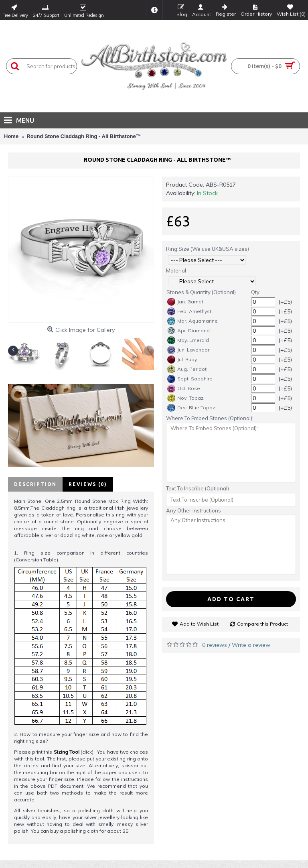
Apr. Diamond (188, 331)
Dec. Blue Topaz (191, 408)
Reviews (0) (88, 484)
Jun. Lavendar (188, 350)
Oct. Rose (184, 388)
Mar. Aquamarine (192, 321)
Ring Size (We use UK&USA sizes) (208, 249)
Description (35, 484)
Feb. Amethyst (189, 311)
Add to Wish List (199, 624)
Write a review (251, 645)
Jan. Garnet (185, 302)
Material (176, 270)
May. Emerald (188, 340)
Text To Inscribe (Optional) (198, 488)
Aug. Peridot (187, 369)
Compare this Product (262, 624)
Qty (255, 292)
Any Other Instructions (194, 510)
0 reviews (215, 645)
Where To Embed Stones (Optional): (210, 418)
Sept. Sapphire (190, 379)
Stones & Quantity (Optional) (201, 292)
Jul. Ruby (182, 360)
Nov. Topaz (185, 398)
